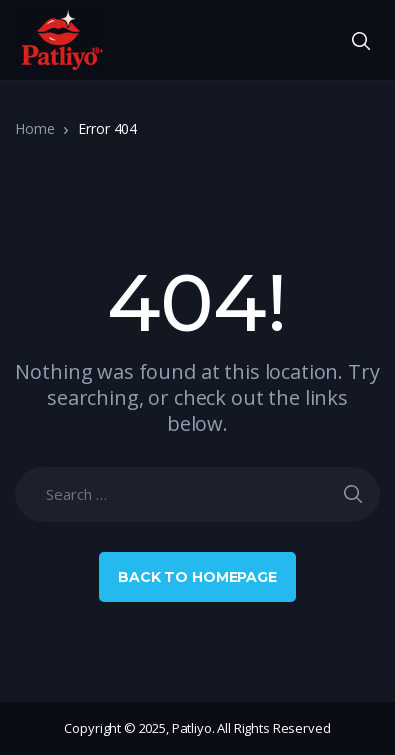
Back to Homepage (197, 577)
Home (34, 128)
